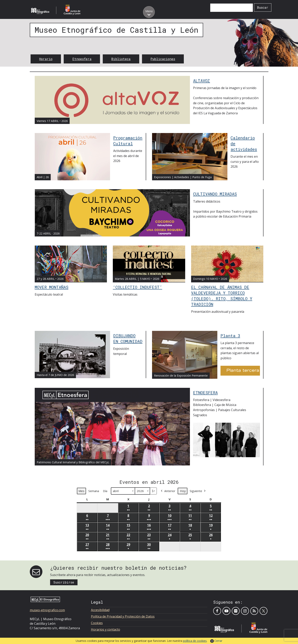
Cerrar (218, 641)
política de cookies (195, 641)
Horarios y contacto (106, 629)
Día (105, 491)
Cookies (97, 623)
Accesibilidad (100, 610)
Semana (94, 491)
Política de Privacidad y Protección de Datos (123, 616)
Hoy (183, 491)
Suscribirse (64, 582)
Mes (81, 491)
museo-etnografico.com (47, 610)
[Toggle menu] (149, 12)
